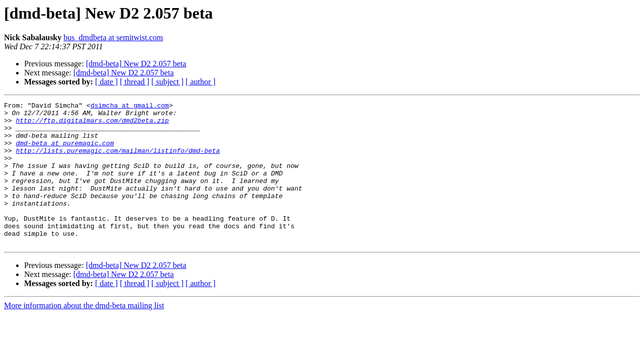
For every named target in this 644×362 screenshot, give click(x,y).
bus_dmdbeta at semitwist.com (113, 37)
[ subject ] (168, 82)
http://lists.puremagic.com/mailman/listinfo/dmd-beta (118, 161)
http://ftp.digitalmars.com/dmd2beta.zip (92, 125)
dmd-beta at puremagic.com (65, 152)
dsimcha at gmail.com (130, 107)
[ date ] (106, 82)
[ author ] (201, 82)
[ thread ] (135, 82)
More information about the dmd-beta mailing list (84, 334)
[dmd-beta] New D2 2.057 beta (136, 64)
